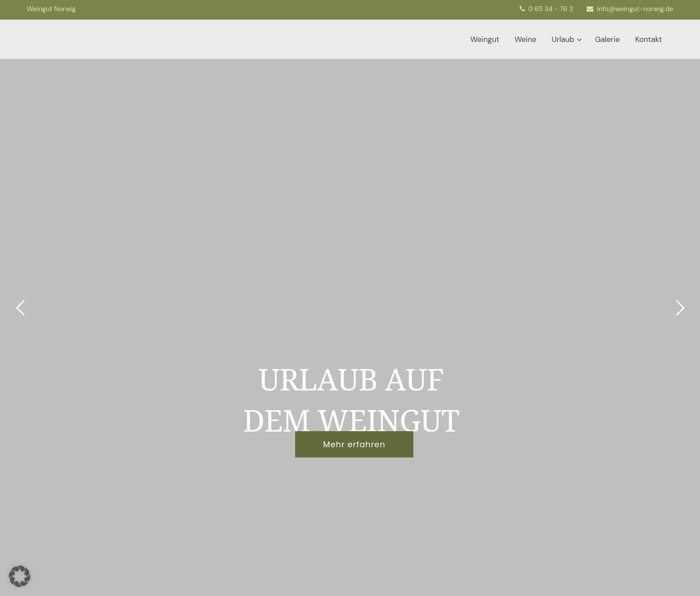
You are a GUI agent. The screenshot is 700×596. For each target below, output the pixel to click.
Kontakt (649, 39)
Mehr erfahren (354, 444)
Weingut (485, 39)
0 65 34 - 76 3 (546, 9)
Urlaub (563, 39)
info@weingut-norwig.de (630, 9)
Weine (526, 39)
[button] (20, 576)
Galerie (608, 39)
